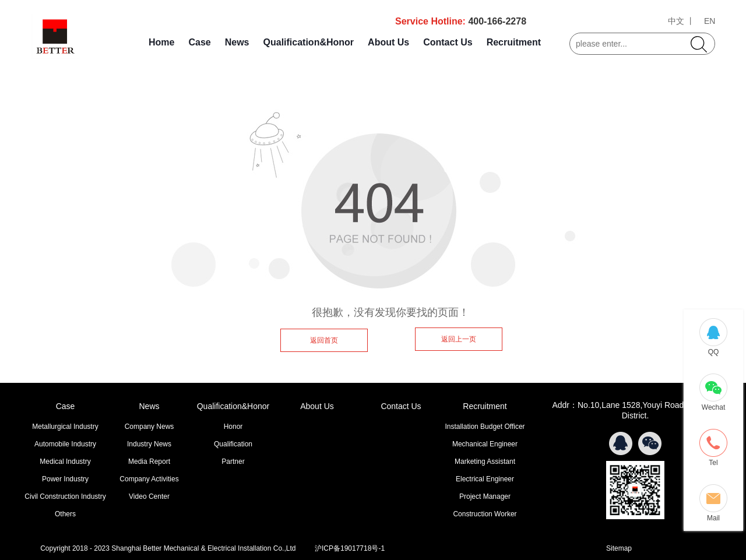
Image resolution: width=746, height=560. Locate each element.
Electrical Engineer (485, 479)
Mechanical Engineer (485, 444)
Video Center (149, 496)
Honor (233, 427)
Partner (233, 462)
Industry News (149, 444)
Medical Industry (65, 462)
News (237, 42)
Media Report (149, 462)
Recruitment (514, 42)
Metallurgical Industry (65, 427)
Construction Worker (485, 514)
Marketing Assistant (485, 462)
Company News (149, 427)
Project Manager (485, 496)
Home (161, 42)
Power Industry (65, 479)
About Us (388, 42)
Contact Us (448, 42)
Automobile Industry (65, 444)
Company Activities (149, 479)
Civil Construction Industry (65, 496)
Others (65, 514)
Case (199, 42)
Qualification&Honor (309, 42)
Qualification (233, 444)
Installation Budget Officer (485, 427)
